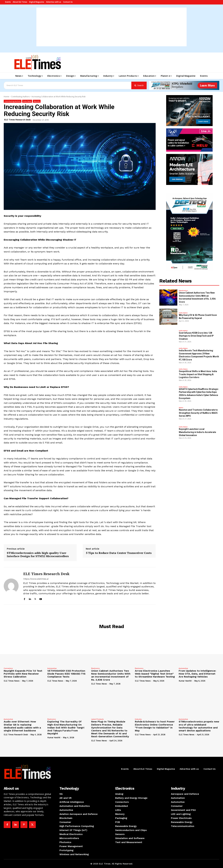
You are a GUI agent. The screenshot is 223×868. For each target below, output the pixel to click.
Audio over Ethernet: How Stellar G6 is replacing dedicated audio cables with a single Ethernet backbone (22, 726)
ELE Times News (12, 681)
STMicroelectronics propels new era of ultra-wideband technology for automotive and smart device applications (199, 726)
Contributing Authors (20, 97)
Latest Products (97, 719)
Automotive (52, 668)
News (181, 408)
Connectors (8, 668)
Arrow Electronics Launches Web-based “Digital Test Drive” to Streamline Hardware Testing (155, 674)
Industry (138, 719)
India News (27, 101)
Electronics (183, 291)
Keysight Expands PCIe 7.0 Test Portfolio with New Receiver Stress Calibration (23, 674)
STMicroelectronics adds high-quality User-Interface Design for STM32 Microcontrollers (38, 555)
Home (6, 97)
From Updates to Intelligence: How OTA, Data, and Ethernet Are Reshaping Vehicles (197, 674)
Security (37, 101)
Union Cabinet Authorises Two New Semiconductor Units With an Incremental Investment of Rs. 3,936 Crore (111, 675)
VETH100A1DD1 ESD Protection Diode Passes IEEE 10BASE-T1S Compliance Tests (66, 674)
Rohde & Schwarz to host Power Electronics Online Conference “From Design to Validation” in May (155, 726)
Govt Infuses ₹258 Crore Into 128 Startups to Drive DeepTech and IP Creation (196, 336)
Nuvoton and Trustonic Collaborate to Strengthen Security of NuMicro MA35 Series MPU (198, 413)
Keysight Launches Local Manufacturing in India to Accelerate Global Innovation (197, 432)
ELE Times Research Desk (17, 120)
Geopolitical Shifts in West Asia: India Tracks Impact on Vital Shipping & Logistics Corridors (198, 374)
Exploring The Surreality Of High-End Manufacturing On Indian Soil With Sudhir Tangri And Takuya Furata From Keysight (66, 728)
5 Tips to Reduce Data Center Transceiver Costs (119, 553)
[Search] (139, 85)
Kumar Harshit (185, 681)
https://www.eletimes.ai (36, 579)
